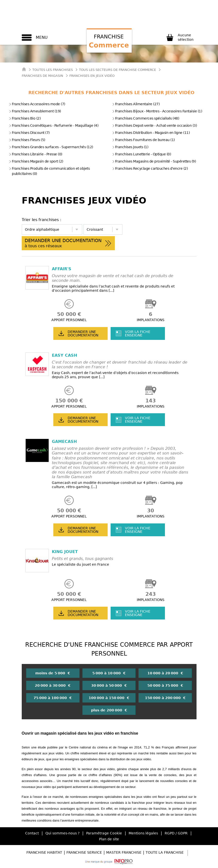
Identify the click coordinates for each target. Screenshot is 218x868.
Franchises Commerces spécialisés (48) (146, 118)
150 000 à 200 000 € (165, 698)
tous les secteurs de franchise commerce (118, 70)
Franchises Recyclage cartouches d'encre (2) (150, 168)
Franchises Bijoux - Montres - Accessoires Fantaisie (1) (157, 111)
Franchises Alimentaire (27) (136, 104)
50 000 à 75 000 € (165, 685)
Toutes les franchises (53, 70)
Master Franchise (124, 852)
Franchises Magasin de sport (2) (36, 161)
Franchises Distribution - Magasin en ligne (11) (151, 133)
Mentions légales (143, 833)
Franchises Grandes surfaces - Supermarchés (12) (51, 147)
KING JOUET (65, 552)
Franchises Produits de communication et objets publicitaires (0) (49, 171)
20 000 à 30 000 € (53, 685)
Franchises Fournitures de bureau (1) (143, 140)
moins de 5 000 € (53, 673)
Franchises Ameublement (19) (35, 111)
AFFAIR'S (62, 269)
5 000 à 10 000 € (109, 673)
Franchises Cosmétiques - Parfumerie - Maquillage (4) (54, 125)
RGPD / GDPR (176, 833)
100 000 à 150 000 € (109, 698)
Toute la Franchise (165, 852)
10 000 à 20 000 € (165, 673)
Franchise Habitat (44, 852)
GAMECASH (64, 442)
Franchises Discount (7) (29, 133)
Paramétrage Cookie (104, 833)
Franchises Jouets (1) (130, 147)
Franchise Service (84, 852)
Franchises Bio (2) (25, 118)
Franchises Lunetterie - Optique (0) (142, 154)
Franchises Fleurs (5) (27, 140)
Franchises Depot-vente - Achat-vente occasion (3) (155, 125)
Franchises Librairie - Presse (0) (36, 154)
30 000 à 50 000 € (109, 685)
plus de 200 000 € (109, 710)
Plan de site (109, 839)
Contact (32, 833)
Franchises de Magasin (42, 76)
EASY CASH (64, 355)
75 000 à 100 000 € (53, 698)
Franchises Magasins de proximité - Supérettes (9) (154, 161)
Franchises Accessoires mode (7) (37, 104)
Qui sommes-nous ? (62, 833)
